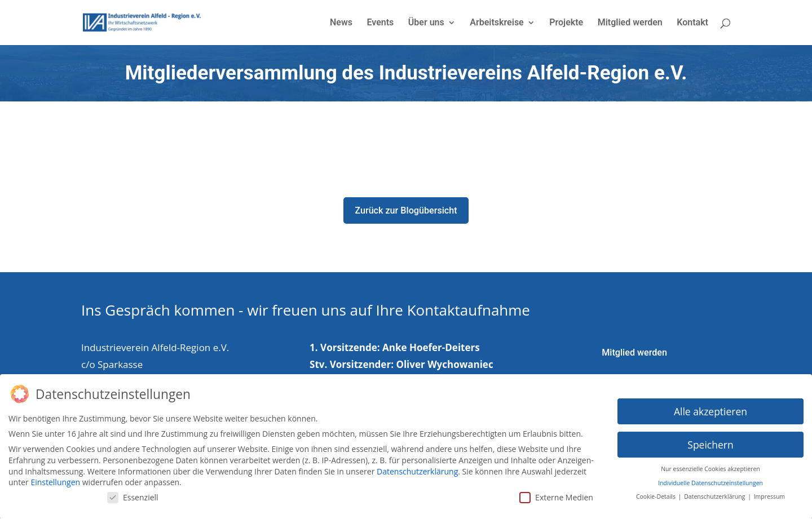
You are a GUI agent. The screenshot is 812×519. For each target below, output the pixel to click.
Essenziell (133, 497)
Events (380, 23)
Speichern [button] (710, 445)
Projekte (566, 23)
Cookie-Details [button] (657, 496)
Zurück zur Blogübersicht (406, 211)
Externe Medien (556, 497)
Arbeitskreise (497, 23)
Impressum (769, 496)
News (341, 23)
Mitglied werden (630, 23)
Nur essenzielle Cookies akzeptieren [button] (710, 469)
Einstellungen (55, 482)
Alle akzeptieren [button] (710, 411)
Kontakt (692, 23)
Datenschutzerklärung (417, 471)
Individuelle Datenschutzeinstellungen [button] (710, 483)
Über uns (426, 23)
